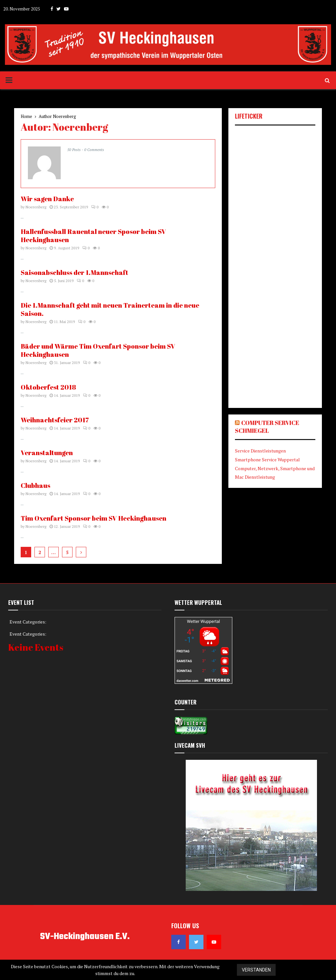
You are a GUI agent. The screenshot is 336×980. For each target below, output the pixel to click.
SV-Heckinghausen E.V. (85, 937)
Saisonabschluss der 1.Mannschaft (74, 272)
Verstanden (256, 970)
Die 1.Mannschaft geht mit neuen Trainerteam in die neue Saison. (110, 309)
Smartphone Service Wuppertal (267, 460)
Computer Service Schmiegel (267, 427)
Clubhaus (35, 485)
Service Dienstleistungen (260, 451)
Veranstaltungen (47, 453)
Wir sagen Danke (47, 199)
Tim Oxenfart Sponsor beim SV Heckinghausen (94, 518)
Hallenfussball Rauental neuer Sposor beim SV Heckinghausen (93, 236)
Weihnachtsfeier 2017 (55, 420)
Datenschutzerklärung (309, 970)
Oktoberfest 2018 (48, 387)
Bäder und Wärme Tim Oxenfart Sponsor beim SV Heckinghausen (98, 350)
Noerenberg (64, 116)
